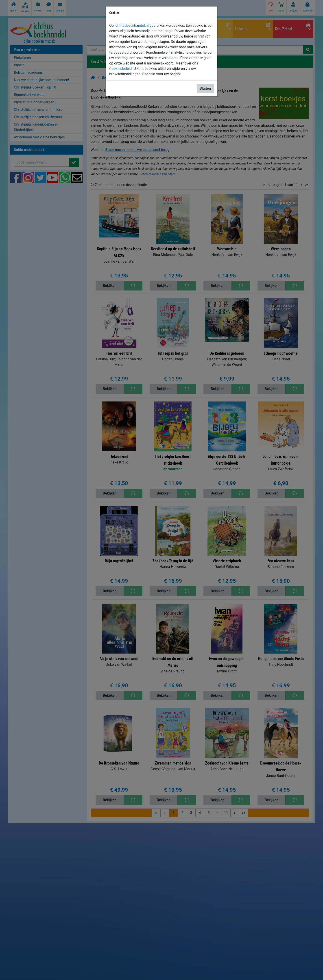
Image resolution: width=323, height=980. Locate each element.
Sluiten (205, 88)
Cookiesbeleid (120, 69)
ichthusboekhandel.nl (132, 25)
